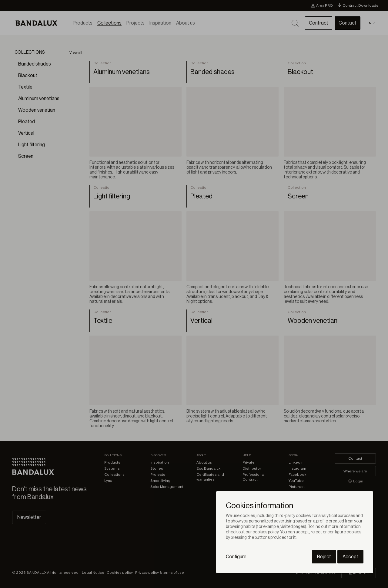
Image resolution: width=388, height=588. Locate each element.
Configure (236, 557)
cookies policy (266, 532)
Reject (324, 557)
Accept (350, 557)
